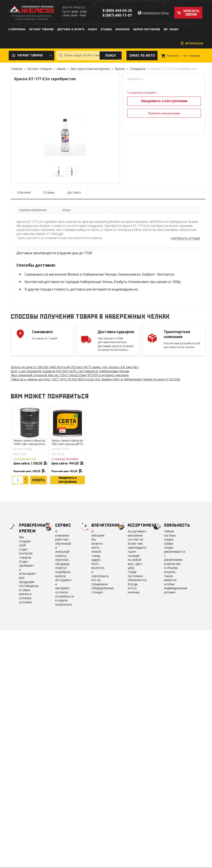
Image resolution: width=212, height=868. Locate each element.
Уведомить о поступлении (164, 101)
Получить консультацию (164, 113)
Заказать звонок (191, 13)
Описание (24, 192)
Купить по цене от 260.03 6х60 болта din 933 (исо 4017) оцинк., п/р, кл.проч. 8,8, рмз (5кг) (75, 367)
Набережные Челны (156, 13)
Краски (120, 69)
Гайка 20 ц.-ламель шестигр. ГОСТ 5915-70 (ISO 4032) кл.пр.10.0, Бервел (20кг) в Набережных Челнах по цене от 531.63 (96, 379)
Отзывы (49, 192)
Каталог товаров (40, 69)
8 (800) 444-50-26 (117, 10)
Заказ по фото (142, 56)
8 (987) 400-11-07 (117, 15)
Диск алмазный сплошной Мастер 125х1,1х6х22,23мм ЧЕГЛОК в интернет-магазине (70, 375)
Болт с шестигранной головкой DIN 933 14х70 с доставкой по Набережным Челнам (70, 371)
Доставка (74, 192)
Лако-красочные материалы (90, 69)
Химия (61, 69)
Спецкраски (138, 69)
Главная (17, 69)
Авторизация (194, 44)
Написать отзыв (185, 238)
